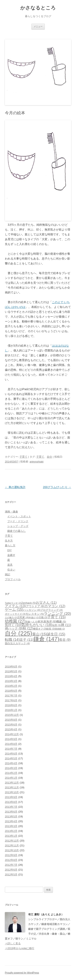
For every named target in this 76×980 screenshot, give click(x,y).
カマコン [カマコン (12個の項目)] (55, 606)
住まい (11, 570)
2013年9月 (11, 797)
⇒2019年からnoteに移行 (20, 948)
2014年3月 (11, 768)
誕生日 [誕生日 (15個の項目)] (56, 634)
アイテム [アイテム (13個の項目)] (15, 606)
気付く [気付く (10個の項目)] (13, 625)
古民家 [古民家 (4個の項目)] (23, 617)
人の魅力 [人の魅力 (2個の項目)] (11, 617)
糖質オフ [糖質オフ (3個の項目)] (40, 629)
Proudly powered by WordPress (22, 973)
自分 (49, 457)
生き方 (9, 541)
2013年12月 (12, 783)
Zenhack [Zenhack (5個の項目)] (28, 603)
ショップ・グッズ (18, 526)
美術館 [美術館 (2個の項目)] (60, 629)
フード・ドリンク (18, 521)
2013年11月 (12, 787)
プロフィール (13, 579)
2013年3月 (11, 826)
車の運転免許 (15, 487)
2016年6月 (11, 705)
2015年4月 (11, 729)
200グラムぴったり (57, 487)
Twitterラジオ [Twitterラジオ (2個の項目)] (13, 603)
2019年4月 (11, 676)
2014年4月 (11, 763)
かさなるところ (38, 8)
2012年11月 (12, 845)
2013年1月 (11, 836)
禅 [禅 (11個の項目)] (66, 625)
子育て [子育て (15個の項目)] (56, 617)
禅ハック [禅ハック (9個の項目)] (14, 628)
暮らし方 (10, 545)
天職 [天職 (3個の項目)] (43, 617)
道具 (10, 565)
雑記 (7, 574)
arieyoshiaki (37, 462)
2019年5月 (11, 671)
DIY (10, 550)
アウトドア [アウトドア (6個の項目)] (35, 606)
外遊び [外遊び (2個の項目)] (34, 617)
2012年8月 (11, 860)
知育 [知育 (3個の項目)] (57, 625)
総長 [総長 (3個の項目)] (51, 629)
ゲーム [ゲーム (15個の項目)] (14, 610)
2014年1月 (11, 778)
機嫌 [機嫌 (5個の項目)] (61, 622)
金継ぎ (11, 555)
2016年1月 (11, 710)
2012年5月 (11, 875)
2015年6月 (11, 725)
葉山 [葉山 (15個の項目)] (40, 634)
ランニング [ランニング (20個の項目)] (57, 614)
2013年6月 (11, 812)
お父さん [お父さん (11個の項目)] (46, 603)
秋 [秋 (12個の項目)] (28, 628)
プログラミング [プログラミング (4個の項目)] (51, 610)
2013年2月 (11, 831)
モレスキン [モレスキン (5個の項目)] (35, 614)
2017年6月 (11, 700)
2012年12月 (12, 841)
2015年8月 (11, 720)
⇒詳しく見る (13, 943)
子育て (23, 457)
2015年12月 (12, 715)
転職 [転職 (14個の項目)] (12, 640)
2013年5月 (11, 816)
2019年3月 (11, 681)
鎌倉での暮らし (17, 531)
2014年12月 (12, 734)
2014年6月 (11, 754)
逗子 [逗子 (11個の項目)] (26, 640)
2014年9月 (11, 739)
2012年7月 (11, 865)
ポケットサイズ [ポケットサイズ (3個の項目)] (15, 614)
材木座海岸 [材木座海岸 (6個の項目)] (47, 621)
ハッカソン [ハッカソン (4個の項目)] (32, 610)
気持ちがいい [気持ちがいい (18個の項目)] (37, 625)
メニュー (38, 26)
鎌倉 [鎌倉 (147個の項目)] (46, 639)
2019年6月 (11, 667)
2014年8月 (11, 744)
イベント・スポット (19, 516)
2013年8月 (11, 802)
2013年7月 (11, 807)
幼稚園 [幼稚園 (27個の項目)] (15, 621)
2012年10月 (12, 850)
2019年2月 (11, 686)
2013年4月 (11, 821)
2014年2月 (11, 773)
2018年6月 (11, 691)
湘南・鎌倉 (11, 512)
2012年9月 (11, 855)
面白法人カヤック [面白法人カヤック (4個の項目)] (17, 643)
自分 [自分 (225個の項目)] (19, 633)
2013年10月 (12, 792)
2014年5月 (11, 758)
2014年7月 (11, 749)
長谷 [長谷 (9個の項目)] (65, 640)
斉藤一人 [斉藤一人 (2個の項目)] (32, 622)
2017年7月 (11, 696)
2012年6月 (11, 870)
